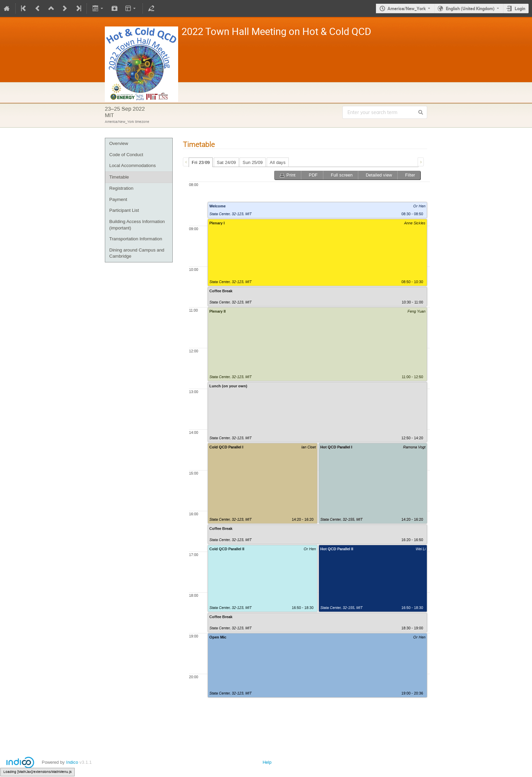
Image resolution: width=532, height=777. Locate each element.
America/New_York (407, 8)
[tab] (201, 162)
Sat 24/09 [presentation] (226, 162)
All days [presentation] (278, 162)
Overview (119, 143)
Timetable (119, 177)
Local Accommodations (132, 165)
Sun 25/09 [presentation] (253, 162)
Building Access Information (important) (137, 225)
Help (267, 762)
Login (520, 8)
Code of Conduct (126, 155)
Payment (118, 199)
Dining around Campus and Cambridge (137, 253)
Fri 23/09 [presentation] (201, 163)
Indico (72, 762)
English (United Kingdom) (470, 8)
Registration (121, 188)
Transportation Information (136, 239)
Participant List (124, 210)
